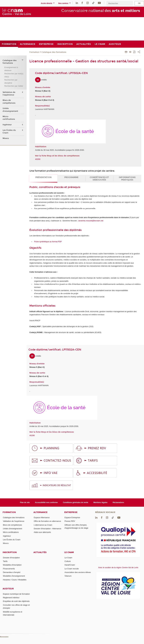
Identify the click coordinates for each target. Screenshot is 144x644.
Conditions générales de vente (75, 502)
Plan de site (25, 502)
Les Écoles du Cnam (9, 132)
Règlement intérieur (11, 598)
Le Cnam (69, 552)
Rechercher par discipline (11, 81)
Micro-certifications (9, 118)
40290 (38, 159)
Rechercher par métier (14, 86)
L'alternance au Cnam (43, 525)
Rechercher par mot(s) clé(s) (14, 75)
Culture (68, 561)
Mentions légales (100, 502)
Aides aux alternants (42, 532)
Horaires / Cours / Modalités (15, 580)
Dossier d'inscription (11, 558)
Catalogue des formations (54, 52)
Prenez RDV (70, 521)
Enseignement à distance (11, 69)
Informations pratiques (127, 179)
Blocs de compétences (9, 102)
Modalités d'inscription (12, 565)
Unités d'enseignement (10, 110)
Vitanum (68, 576)
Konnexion (4, 637)
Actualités (40, 552)
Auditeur (8, 589)
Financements (9, 569)
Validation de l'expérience (9, 94)
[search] (120, 3)
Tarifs (5, 561)
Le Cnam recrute (72, 569)
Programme (71, 177)
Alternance (40, 512)
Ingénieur (7, 125)
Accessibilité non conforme (46, 502)
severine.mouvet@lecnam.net (91, 221)
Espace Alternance (42, 518)
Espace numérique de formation (16, 594)
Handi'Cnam (70, 565)
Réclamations (118, 502)
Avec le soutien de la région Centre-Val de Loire (118, 567)
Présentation (43, 177)
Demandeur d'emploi (12, 572)
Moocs (6, 138)
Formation (34, 52)
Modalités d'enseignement (14, 576)
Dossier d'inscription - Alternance (47, 529)
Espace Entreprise (72, 518)
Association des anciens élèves (78, 572)
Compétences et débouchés (99, 179)
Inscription (10, 552)
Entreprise (71, 512)
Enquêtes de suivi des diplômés (16, 601)
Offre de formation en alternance (47, 521)
